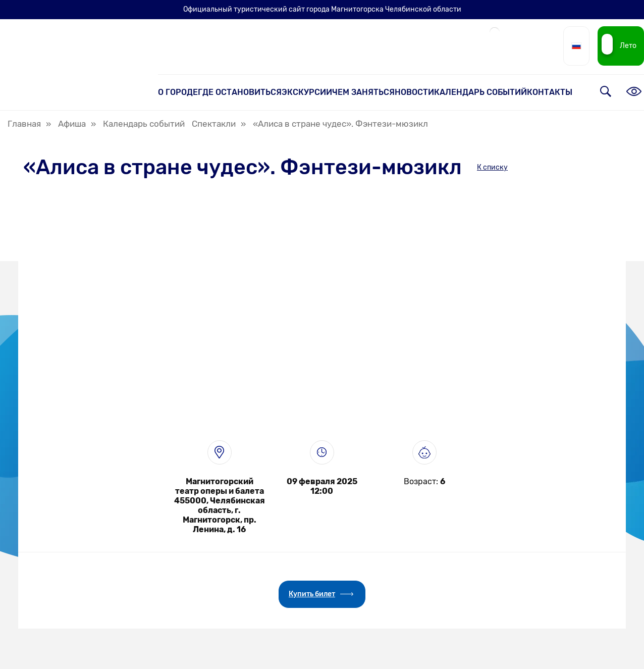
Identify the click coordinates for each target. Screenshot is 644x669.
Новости (414, 92)
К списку (492, 167)
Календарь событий (480, 92)
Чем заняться (363, 92)
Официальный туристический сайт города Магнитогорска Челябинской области (322, 9)
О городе (178, 92)
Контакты (550, 92)
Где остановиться (240, 92)
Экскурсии (307, 92)
